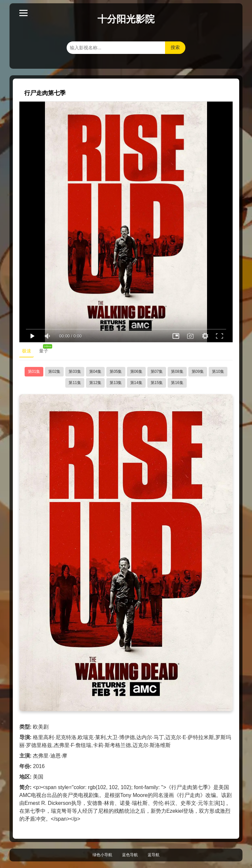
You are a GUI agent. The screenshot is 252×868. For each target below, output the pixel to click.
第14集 (136, 383)
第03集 (75, 372)
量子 (45, 350)
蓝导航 (154, 855)
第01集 (34, 372)
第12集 (95, 383)
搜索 (175, 47)
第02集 (54, 372)
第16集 (177, 383)
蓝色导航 (130, 855)
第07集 (157, 372)
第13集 (116, 383)
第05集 (116, 372)
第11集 (75, 383)
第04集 (95, 372)
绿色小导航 (102, 855)
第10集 (218, 372)
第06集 (136, 372)
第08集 (177, 372)
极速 (27, 351)
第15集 (157, 383)
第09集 (198, 372)
